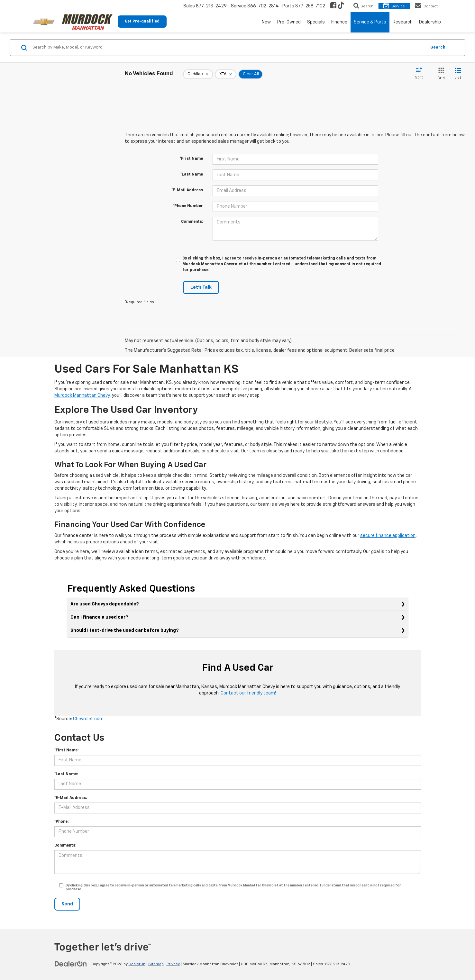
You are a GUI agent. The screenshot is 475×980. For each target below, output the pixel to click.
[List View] (458, 74)
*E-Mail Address (187, 190)
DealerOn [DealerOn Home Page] (137, 964)
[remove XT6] (226, 74)
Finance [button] (339, 22)
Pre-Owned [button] (289, 22)
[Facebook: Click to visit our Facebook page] (333, 6)
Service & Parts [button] (370, 22)
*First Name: (66, 750)
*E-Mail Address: (71, 798)
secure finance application (388, 536)
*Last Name (192, 175)
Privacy (173, 964)
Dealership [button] (430, 22)
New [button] (266, 22)
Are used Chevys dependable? (105, 604)
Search (438, 47)
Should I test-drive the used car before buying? (125, 631)
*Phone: (61, 822)
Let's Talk (201, 287)
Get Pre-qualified (142, 22)
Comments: (192, 222)
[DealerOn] (71, 964)
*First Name (191, 159)
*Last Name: (66, 774)
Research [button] (403, 22)
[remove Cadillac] (198, 74)
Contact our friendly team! (248, 693)
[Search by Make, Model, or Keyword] (228, 48)
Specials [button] (316, 22)
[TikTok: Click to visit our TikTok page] (341, 6)
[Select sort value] (421, 74)
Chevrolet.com (88, 719)
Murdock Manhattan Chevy (82, 395)
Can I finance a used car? (99, 617)
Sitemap (156, 964)
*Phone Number (188, 206)
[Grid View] (440, 74)
